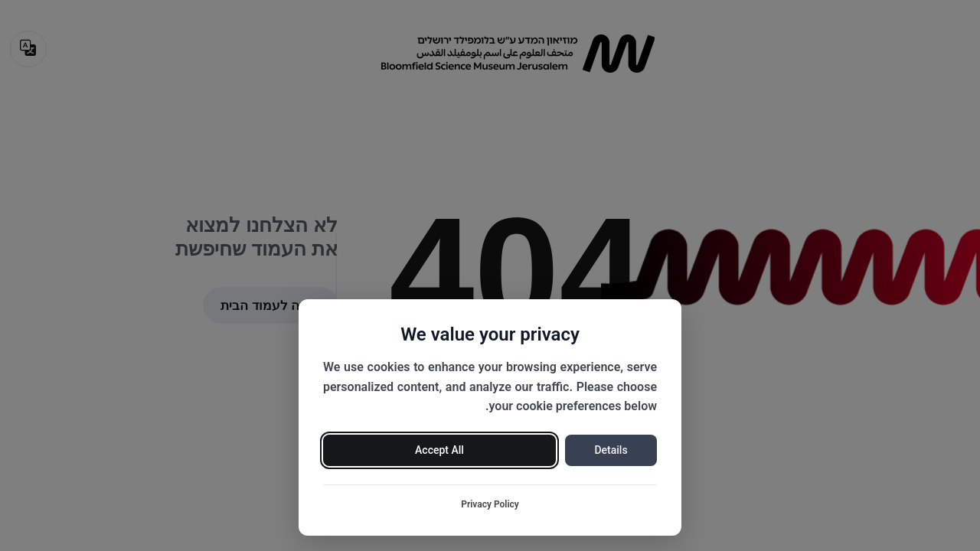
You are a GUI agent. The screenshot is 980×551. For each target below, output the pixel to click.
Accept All (439, 450)
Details (611, 450)
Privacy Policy (490, 504)
